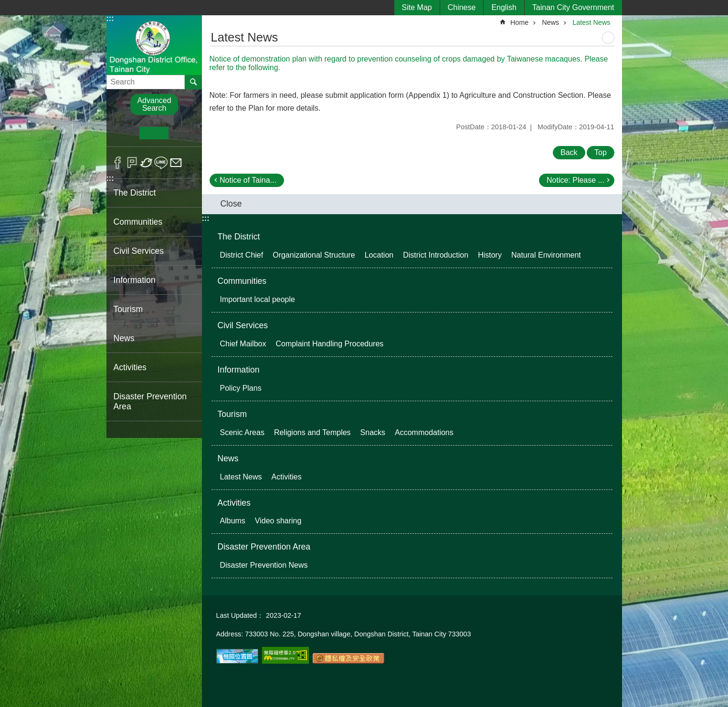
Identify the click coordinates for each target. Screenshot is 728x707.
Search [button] (193, 82)
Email (176, 163)
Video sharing (278, 521)
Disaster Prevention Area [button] (150, 401)
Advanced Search (154, 104)
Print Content (608, 38)
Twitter (147, 163)
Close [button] (231, 204)
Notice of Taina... (248, 180)
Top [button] (601, 152)
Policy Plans (241, 388)
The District (239, 237)
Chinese (462, 7)
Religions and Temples (312, 432)
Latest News (591, 22)
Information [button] (135, 280)
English (504, 7)
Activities (287, 477)
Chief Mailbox (243, 344)
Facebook (118, 163)
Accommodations (424, 432)
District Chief (242, 255)
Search (119, 79)
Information (239, 370)
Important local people (258, 299)
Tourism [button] (128, 309)
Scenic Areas (242, 432)
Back (569, 152)
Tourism (232, 414)
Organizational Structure (314, 255)
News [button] (124, 338)
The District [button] (135, 193)
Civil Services (243, 325)
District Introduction (436, 255)
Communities (242, 281)
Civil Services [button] (139, 251)
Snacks (373, 432)
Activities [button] (130, 367)
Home (519, 22)
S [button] (125, 133)
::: (110, 18)
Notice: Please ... (575, 180)
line (161, 163)
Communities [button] (138, 222)
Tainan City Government (573, 7)
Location (379, 255)
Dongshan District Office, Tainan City (154, 45)
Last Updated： (240, 615)
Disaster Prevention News (264, 565)
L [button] (183, 133)
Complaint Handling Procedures (329, 344)
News (550, 22)
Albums (233, 521)
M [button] (154, 133)
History (490, 255)
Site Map (417, 7)
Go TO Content (5, 5)
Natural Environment (546, 255)
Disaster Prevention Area (264, 547)
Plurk (132, 163)
